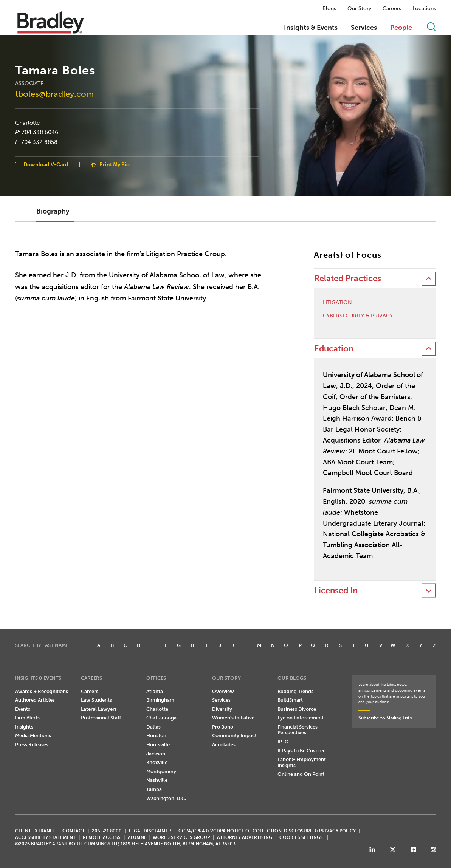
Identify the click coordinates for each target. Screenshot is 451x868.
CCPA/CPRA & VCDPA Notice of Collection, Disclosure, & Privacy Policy (267, 831)
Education (334, 349)
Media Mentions (33, 736)
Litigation (337, 303)
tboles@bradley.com (54, 94)
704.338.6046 (40, 132)
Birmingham (160, 700)
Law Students (96, 700)
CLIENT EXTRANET (35, 831)
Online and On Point (301, 774)
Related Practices (348, 278)
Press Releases (32, 745)
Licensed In (336, 590)
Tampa (154, 789)
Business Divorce (297, 709)
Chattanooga (161, 718)
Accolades (224, 745)
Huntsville (158, 745)
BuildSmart (290, 700)
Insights (24, 727)
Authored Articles (35, 700)
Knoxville (157, 762)
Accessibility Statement (45, 837)
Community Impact (234, 736)
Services (364, 28)
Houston (156, 736)
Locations (424, 9)
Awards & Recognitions (42, 691)
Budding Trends (295, 691)
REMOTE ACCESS (102, 837)
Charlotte (27, 122)
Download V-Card (46, 165)
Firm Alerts (27, 718)
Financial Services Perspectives (298, 730)
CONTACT (74, 831)
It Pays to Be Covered (302, 751)
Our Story (359, 9)
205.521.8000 (107, 831)
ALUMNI (137, 837)
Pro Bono (223, 727)
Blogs (329, 9)
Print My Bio (115, 165)
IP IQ (283, 742)
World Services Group (181, 837)
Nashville (157, 780)
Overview (223, 691)
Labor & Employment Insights (302, 762)
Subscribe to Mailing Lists (385, 718)
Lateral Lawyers (99, 709)
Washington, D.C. (166, 798)
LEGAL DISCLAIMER (150, 831)
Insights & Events (311, 28)
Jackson (156, 754)
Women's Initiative (233, 718)
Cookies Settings (301, 837)
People (401, 28)
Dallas (153, 727)
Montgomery (161, 771)
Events (23, 709)
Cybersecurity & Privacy (358, 316)
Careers (392, 9)
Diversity (222, 709)
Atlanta (155, 691)
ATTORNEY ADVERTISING (245, 837)
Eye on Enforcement (301, 718)
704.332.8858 (39, 142)
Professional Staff (101, 718)
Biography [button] (53, 211)
